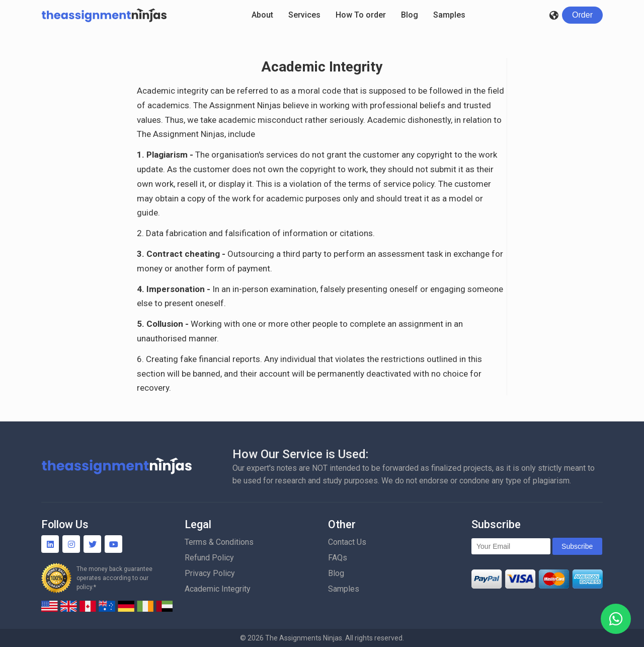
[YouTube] (113, 544)
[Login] (582, 15)
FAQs (338, 558)
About (262, 15)
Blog (410, 15)
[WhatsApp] (616, 619)
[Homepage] (104, 15)
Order (582, 15)
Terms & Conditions (219, 542)
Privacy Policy (210, 573)
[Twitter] (92, 544)
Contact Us (347, 542)
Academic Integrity (218, 589)
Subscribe (577, 546)
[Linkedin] (50, 544)
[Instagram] (71, 544)
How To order (361, 15)
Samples (449, 15)
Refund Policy (209, 558)
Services (304, 15)
